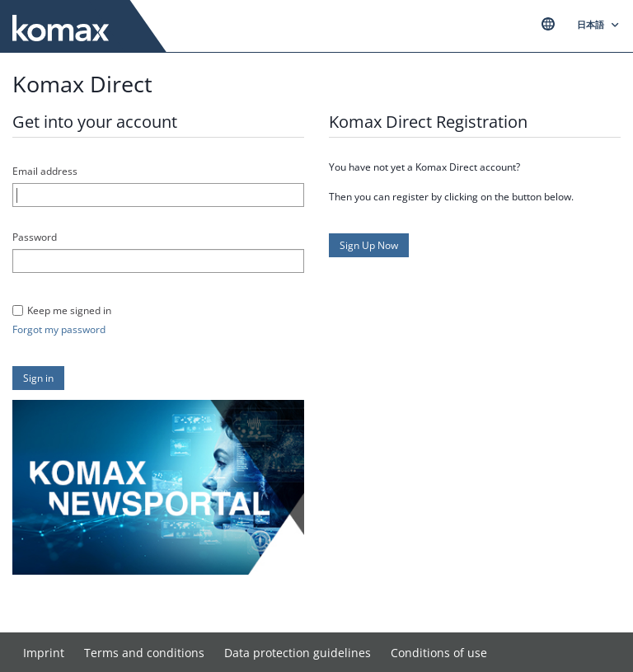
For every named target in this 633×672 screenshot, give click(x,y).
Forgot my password (59, 329)
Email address (45, 171)
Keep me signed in (69, 310)
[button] (38, 378)
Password (35, 237)
